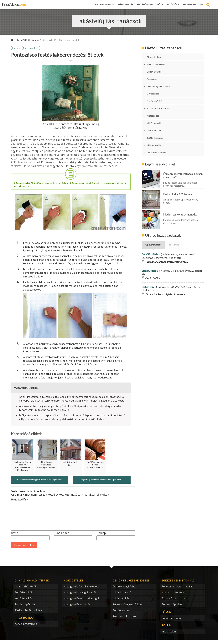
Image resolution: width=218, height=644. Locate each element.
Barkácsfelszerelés (158, 62)
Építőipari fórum (171, 622)
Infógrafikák (24, 622)
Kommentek (155, 223)
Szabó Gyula (148, 266)
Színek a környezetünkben (128, 608)
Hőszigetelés (125, 4)
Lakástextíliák (121, 602)
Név (15, 537)
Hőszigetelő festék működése (82, 590)
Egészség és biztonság (178, 584)
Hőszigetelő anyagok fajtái (80, 596)
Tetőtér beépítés (157, 120)
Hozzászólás (20, 503)
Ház (160, 4)
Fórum (176, 223)
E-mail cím (61, 537)
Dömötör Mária (150, 233)
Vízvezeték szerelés (159, 132)
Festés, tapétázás (158, 91)
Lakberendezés (156, 115)
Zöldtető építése (172, 608)
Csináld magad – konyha (161, 80)
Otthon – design (105, 4)
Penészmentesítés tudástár (178, 590)
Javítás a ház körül (25, 590)
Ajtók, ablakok (156, 56)
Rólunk (167, 629)
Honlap (101, 537)
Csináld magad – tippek (32, 584)
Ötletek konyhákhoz (125, 590)
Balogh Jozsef (149, 249)
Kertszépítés (155, 103)
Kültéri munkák (156, 109)
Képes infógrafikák (26, 628)
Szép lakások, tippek (124, 620)
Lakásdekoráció (122, 596)
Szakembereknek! (193, 4)
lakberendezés (33, 48)
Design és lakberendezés (131, 584)
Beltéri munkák (156, 68)
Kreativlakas (14, 4)
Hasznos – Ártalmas (173, 596)
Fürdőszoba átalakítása (161, 97)
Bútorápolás (155, 74)
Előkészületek (155, 85)
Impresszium (169, 635)
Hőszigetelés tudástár (77, 608)
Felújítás (173, 4)
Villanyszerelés (156, 126)
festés (17, 48)
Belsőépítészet (122, 614)
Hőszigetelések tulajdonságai (81, 602)
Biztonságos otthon (173, 602)
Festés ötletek (145, 4)
